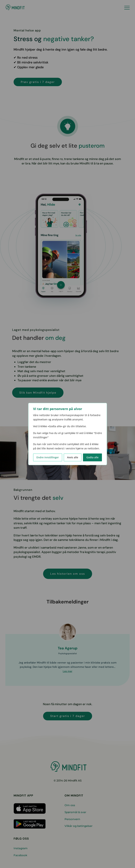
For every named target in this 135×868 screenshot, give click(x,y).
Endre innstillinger (48, 457)
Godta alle (92, 457)
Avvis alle (73, 457)
